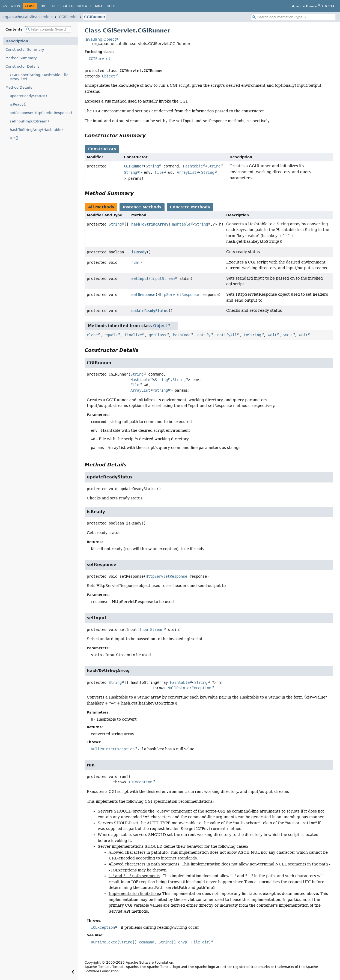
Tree (44, 6)
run (135, 262)
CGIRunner (95, 17)
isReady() (18, 104)
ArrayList (187, 172)
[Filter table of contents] (48, 29)
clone (92, 335)
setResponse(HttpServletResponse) (41, 113)
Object (109, 76)
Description (17, 41)
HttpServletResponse (178, 295)
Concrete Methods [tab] (190, 207)
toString (252, 335)
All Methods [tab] (101, 207)
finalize (133, 335)
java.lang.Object (100, 39)
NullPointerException (189, 688)
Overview (11, 6)
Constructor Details (23, 66)
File (159, 172)
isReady (139, 252)
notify (204, 335)
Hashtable (193, 166)
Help (111, 6)
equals (111, 335)
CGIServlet (68, 17)
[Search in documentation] (293, 17)
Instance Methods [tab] (142, 207)
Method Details (19, 87)
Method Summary (21, 58)
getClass (157, 335)
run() (14, 138)
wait (272, 335)
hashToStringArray (150, 224)
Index (82, 6)
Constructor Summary (25, 50)
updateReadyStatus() (28, 96)
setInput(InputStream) (29, 121)
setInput (140, 278)
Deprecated (63, 6)
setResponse (143, 295)
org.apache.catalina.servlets (28, 17)
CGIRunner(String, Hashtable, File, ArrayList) (40, 77)
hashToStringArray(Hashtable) (36, 130)
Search (97, 6)
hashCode (182, 335)
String (152, 166)
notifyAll (227, 335)
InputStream (163, 278)
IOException (140, 782)
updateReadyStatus (150, 311)
